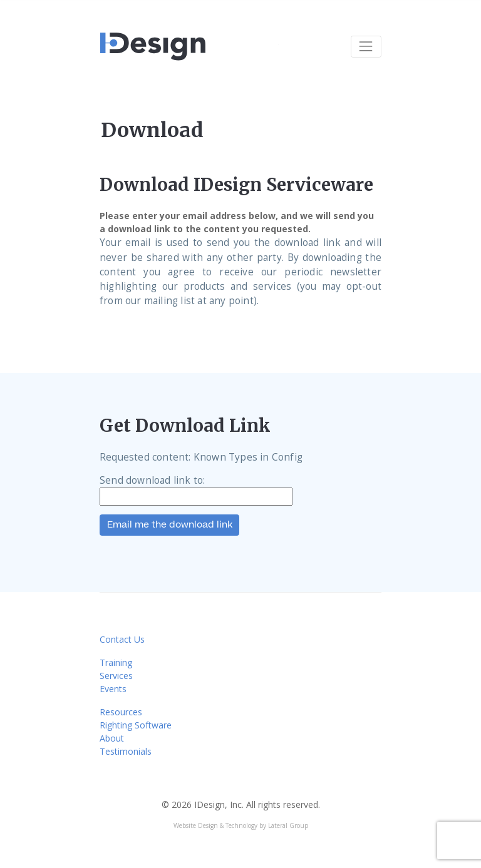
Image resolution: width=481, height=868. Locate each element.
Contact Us (122, 639)
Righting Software (136, 725)
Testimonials (126, 751)
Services (116, 676)
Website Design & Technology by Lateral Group (241, 825)
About (112, 738)
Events (113, 689)
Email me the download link (170, 525)
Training (116, 662)
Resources (121, 712)
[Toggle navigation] (366, 47)
